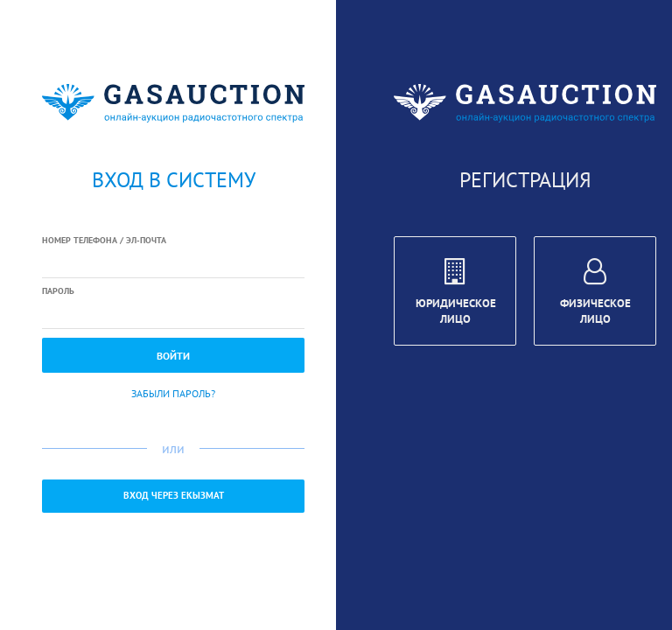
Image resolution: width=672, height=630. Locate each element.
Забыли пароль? (173, 393)
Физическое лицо (595, 294)
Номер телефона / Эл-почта (104, 240)
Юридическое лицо (456, 294)
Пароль (58, 291)
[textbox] (173, 263)
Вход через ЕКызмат (174, 495)
